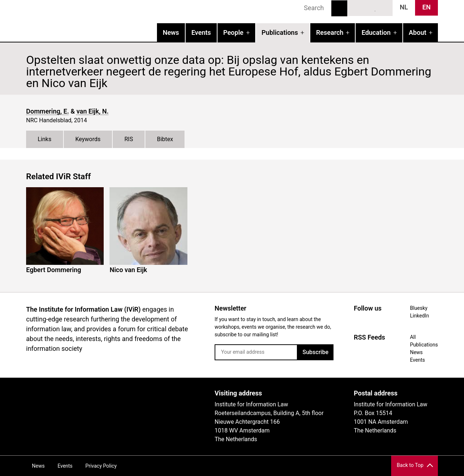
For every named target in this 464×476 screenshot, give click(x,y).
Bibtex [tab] (165, 139)
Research (330, 32)
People (233, 32)
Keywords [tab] (88, 139)
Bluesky (357, 8)
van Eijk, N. (93, 111)
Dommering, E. (47, 111)
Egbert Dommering (54, 270)
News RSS (383, 8)
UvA (110, 396)
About (418, 32)
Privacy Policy (101, 466)
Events (201, 32)
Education (376, 32)
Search (339, 8)
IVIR (119, 20)
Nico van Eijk (128, 270)
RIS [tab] (129, 139)
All (413, 337)
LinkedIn (370, 8)
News (171, 32)
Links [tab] (45, 139)
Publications (280, 32)
